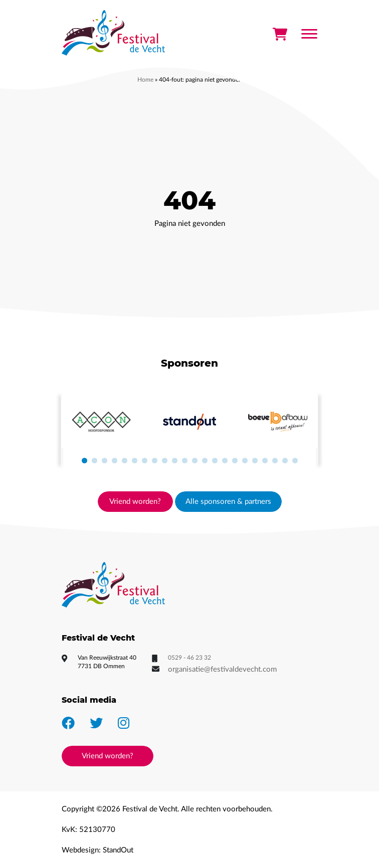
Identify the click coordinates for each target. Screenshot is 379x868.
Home (145, 80)
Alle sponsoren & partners (228, 502)
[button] (84, 461)
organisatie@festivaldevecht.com (222, 669)
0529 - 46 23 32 (189, 658)
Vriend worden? (135, 502)
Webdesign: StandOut (98, 850)
